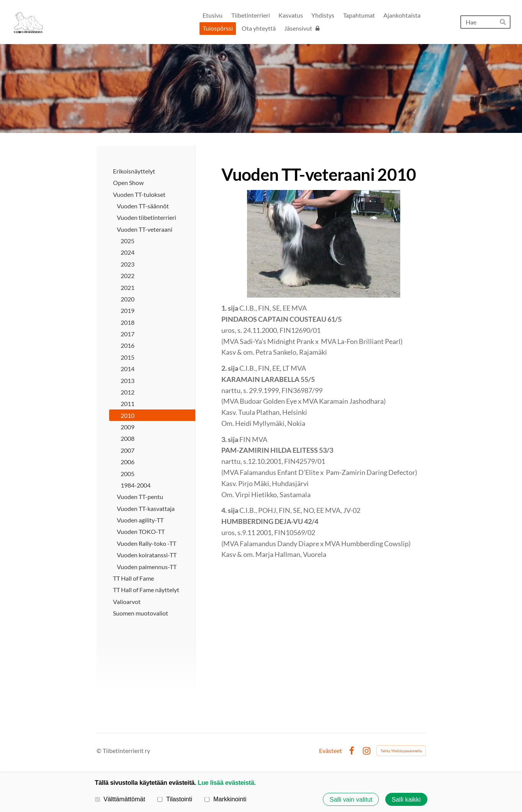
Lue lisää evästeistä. (227, 783)
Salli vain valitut (351, 799)
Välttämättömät (120, 799)
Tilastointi (175, 799)
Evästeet (331, 751)
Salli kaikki (406, 799)
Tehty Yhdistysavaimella (401, 751)
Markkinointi (225, 799)
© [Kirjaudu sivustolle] (100, 751)
